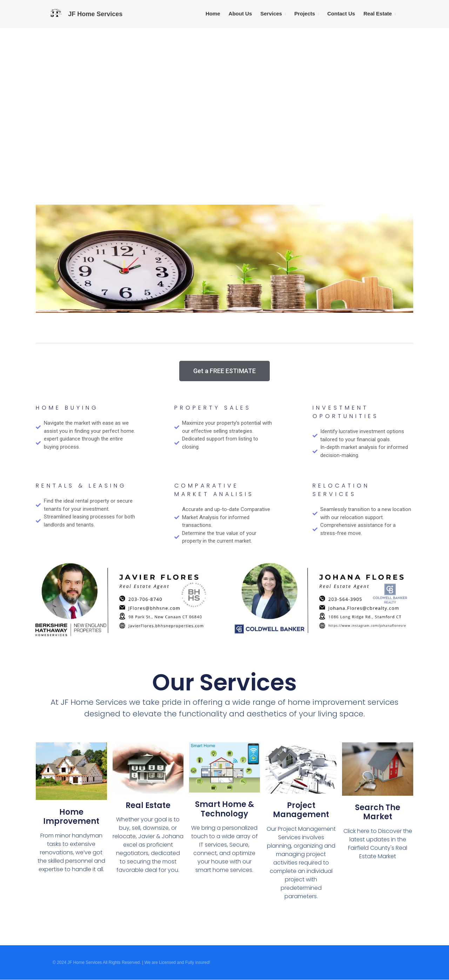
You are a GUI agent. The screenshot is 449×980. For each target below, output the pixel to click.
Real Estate (378, 14)
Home (213, 14)
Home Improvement (71, 817)
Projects (305, 14)
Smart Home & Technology (224, 809)
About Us (240, 14)
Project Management (301, 810)
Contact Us (341, 14)
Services (271, 14)
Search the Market (378, 812)
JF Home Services (95, 14)
